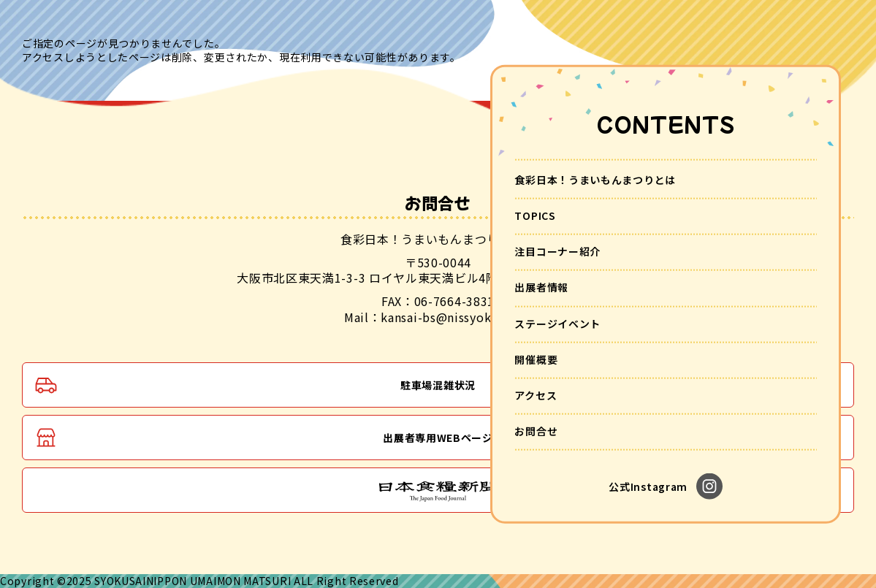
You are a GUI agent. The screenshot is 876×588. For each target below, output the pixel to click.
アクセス (536, 395)
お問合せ (536, 431)
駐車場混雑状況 (438, 385)
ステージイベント (557, 323)
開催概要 (536, 359)
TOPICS (535, 215)
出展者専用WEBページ (438, 438)
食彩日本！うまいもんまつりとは (595, 179)
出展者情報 (541, 287)
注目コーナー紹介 (557, 251)
